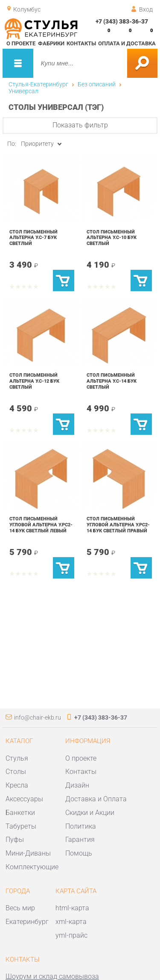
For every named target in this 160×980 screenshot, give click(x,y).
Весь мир (20, 908)
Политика (81, 826)
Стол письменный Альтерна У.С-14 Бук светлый (112, 381)
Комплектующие (32, 867)
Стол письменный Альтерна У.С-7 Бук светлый (33, 238)
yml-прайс (71, 935)
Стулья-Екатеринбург (38, 84)
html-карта (72, 908)
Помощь (79, 853)
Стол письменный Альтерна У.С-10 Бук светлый (112, 238)
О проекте (21, 43)
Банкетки (20, 813)
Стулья (17, 758)
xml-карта (71, 922)
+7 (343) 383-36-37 (122, 21)
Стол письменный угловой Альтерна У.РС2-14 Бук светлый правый (118, 524)
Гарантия (80, 840)
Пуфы (15, 840)
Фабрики (51, 43)
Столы (16, 772)
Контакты (81, 43)
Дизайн (77, 785)
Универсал (23, 91)
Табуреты (21, 826)
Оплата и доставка (127, 43)
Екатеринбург (27, 922)
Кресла (17, 785)
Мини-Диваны (28, 853)
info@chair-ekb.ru (38, 717)
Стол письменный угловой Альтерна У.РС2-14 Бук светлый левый (41, 524)
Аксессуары (24, 799)
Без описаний (97, 84)
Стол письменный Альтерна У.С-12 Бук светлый (34, 381)
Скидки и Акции (90, 813)
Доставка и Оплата (96, 799)
